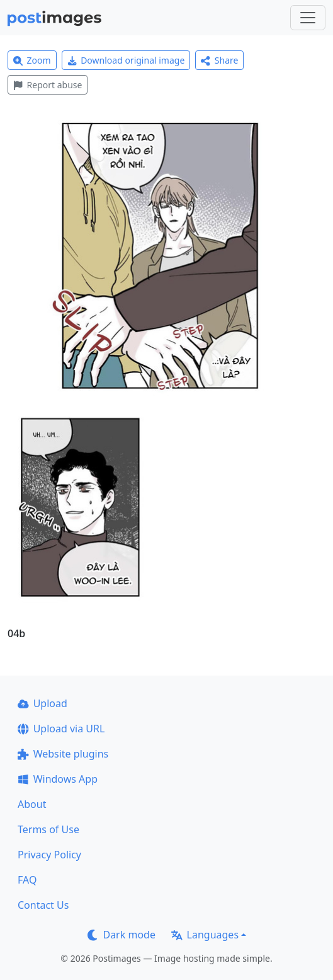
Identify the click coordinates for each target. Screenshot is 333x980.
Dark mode (121, 935)
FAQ (27, 880)
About (32, 804)
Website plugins (63, 754)
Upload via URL (61, 729)
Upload (42, 703)
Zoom (32, 60)
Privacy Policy (49, 855)
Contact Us (43, 905)
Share (219, 60)
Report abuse (48, 85)
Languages (205, 935)
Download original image (126, 60)
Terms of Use (48, 829)
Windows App (58, 779)
